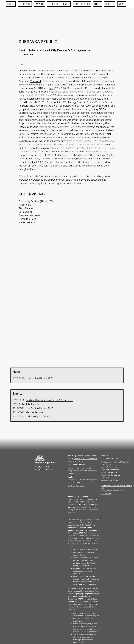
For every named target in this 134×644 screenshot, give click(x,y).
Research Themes (59, 4)
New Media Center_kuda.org (90, 123)
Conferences (82, 4)
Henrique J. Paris (27, 219)
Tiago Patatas (26, 208)
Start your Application (76, 486)
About (11, 4)
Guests (110, 4)
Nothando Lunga (27, 222)
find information (80, 468)
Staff (98, 4)
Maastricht (35, 81)
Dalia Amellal (25, 212)
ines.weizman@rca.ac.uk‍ (111, 480)
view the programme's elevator (85, 458)
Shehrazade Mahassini (30, 215)
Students (25, 4)
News (122, 4)
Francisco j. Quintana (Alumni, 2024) (37, 201)
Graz (51, 88)
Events (39, 4)
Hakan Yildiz (25, 205)
